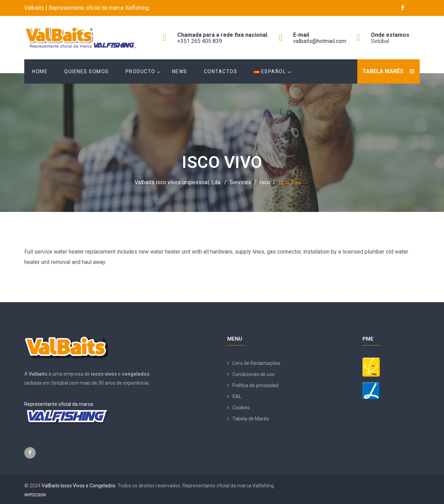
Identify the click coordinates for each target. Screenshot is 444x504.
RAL (237, 396)
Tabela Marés (383, 71)
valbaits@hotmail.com (320, 41)
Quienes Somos (87, 71)
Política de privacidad (255, 385)
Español (270, 71)
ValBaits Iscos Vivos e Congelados (79, 486)
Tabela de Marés (251, 419)
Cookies (241, 408)
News (180, 71)
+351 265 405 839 (200, 41)
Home (40, 71)
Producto (140, 71)
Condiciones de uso (254, 374)
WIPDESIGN (35, 495)
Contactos (221, 71)
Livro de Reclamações (256, 363)
